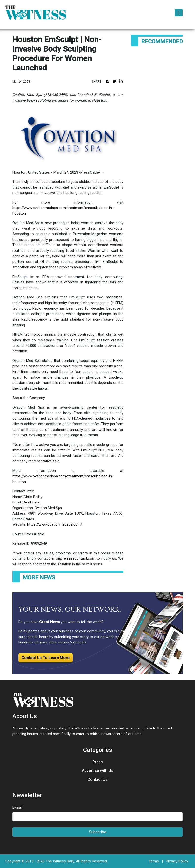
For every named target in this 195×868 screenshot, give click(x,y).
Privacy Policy (177, 861)
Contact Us (97, 779)
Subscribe (98, 832)
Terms (154, 861)
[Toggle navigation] (179, 13)
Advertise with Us (98, 771)
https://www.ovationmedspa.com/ (55, 524)
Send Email (32, 502)
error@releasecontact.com (73, 558)
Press (98, 762)
